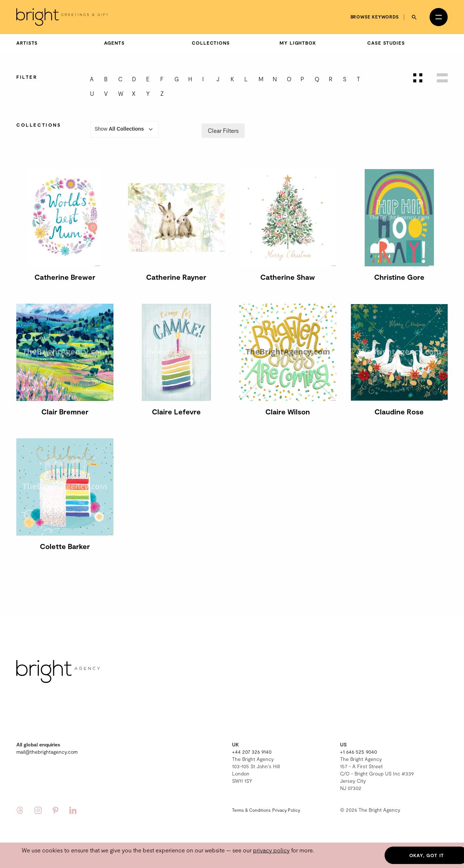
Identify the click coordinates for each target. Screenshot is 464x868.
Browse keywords (375, 17)
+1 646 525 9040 (359, 752)
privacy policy (271, 850)
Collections (211, 43)
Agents (114, 43)
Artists (27, 43)
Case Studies (386, 43)
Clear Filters (223, 130)
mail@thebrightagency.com (47, 752)
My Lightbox (298, 43)
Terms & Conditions (251, 810)
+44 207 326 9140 (252, 752)
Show (125, 129)
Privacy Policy (286, 810)
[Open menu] (439, 17)
